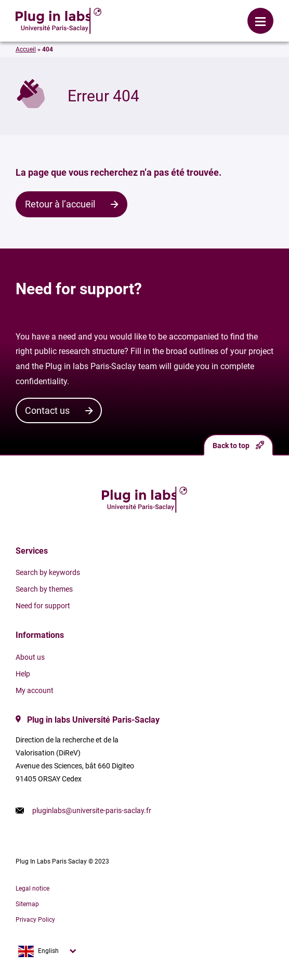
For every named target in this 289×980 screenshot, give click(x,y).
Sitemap (27, 904)
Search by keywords (48, 572)
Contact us (47, 410)
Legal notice (32, 888)
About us (30, 657)
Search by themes (44, 589)
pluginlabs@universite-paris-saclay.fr (92, 811)
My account (35, 690)
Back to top (238, 445)
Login (130, 13)
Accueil (26, 49)
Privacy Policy (35, 920)
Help (23, 674)
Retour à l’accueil (60, 204)
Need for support (43, 606)
